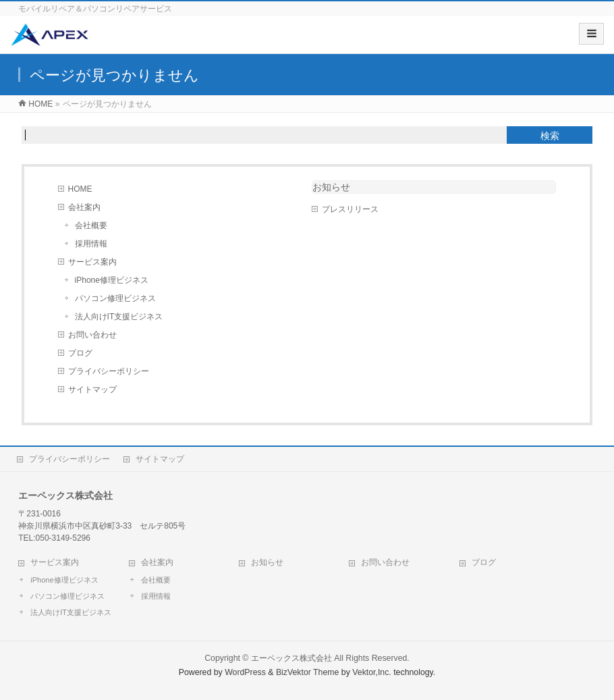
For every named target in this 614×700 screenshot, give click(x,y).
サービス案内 (92, 262)
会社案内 (84, 207)
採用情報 (91, 244)
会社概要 (91, 225)
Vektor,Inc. (372, 672)
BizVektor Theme (308, 672)
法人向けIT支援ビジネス (119, 317)
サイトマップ (92, 389)
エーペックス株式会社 (291, 658)
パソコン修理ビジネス (115, 298)
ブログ (80, 353)
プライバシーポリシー (109, 371)
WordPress (245, 672)
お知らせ (331, 187)
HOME (80, 189)
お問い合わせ (92, 335)
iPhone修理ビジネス (112, 280)
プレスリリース (350, 209)
